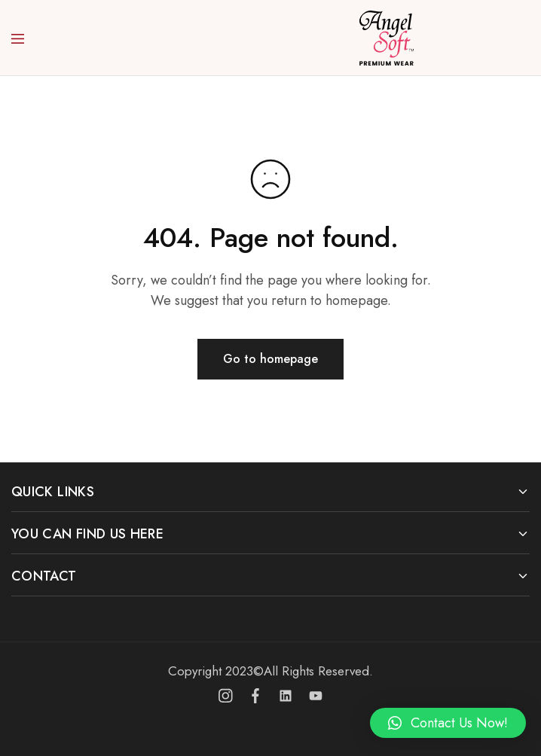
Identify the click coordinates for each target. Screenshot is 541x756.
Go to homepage (270, 359)
